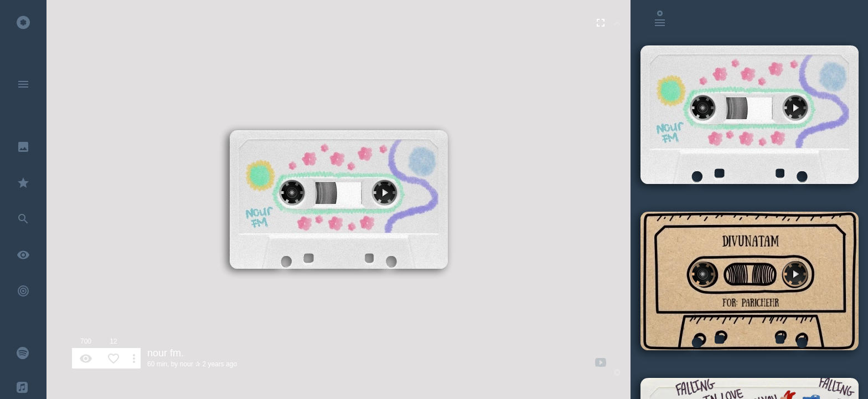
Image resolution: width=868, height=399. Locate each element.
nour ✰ (190, 364)
